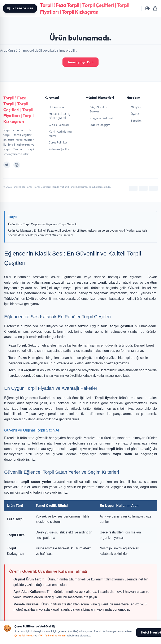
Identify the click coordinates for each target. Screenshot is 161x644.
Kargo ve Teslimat (101, 118)
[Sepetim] (155, 8)
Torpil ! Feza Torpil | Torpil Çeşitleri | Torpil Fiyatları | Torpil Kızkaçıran (19, 110)
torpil (102, 282)
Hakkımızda (56, 107)
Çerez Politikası (58, 142)
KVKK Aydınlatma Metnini (52, 636)
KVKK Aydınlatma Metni (60, 134)
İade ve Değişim (100, 125)
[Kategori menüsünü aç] (20, 8)
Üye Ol (135, 114)
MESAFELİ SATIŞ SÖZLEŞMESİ (59, 116)
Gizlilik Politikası (59, 125)
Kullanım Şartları (59, 149)
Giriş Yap (137, 107)
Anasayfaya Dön (80, 62)
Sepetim (136, 121)
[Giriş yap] (148, 8)
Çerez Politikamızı (24, 636)
